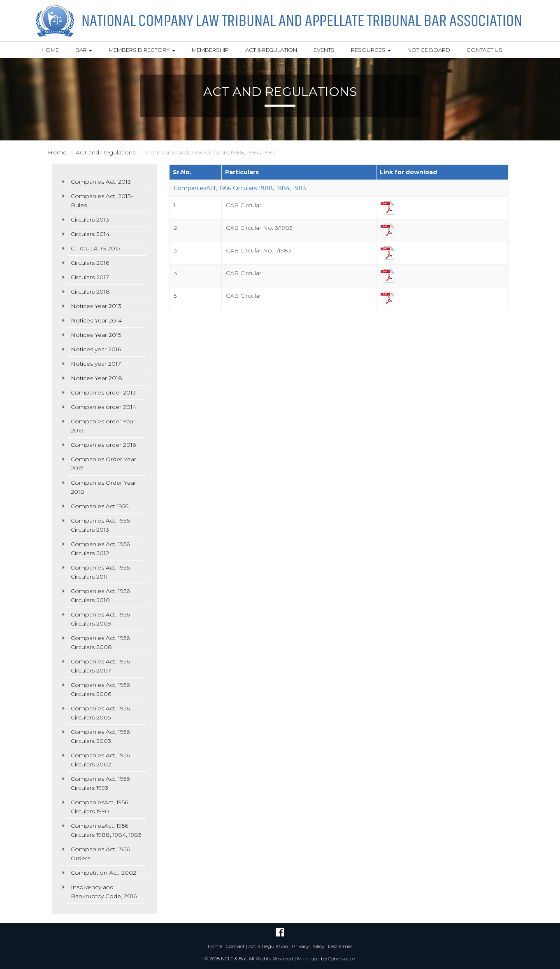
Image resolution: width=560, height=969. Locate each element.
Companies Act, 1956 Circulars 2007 (100, 666)
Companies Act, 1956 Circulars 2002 (100, 760)
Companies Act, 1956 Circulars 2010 (100, 595)
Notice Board (429, 50)
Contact (235, 946)
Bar (84, 50)
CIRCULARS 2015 (95, 248)
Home (50, 50)
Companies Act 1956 (100, 506)
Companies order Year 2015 (103, 426)
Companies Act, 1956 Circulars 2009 (100, 619)
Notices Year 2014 (96, 320)
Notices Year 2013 (96, 306)
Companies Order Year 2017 (103, 464)
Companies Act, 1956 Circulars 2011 (100, 572)
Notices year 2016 (96, 349)
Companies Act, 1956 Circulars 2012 (100, 549)
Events (324, 50)
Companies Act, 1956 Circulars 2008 (100, 642)
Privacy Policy (308, 946)
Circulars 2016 (90, 263)
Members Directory (142, 50)
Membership (210, 50)
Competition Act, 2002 (103, 873)
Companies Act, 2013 (101, 182)
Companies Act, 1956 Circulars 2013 (100, 525)
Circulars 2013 (90, 219)
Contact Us (484, 50)
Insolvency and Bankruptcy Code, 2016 (104, 892)
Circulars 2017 (90, 277)
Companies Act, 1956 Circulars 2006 (100, 689)
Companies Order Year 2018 (103, 487)
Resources (371, 50)
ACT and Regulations (106, 152)
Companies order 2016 (103, 445)
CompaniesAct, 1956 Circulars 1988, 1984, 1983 (106, 830)
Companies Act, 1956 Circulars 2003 (100, 736)
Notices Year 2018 (96, 378)
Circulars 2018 (90, 292)
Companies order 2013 (103, 392)
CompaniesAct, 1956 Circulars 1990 (99, 807)
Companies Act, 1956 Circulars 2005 (100, 713)
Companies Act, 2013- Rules (102, 201)
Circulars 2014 (90, 234)
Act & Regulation (271, 50)
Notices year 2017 (96, 364)
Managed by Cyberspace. (326, 958)
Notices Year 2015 (96, 335)
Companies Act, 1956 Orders (100, 854)
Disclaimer (340, 946)
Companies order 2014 (103, 407)
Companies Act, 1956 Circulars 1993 (100, 783)
